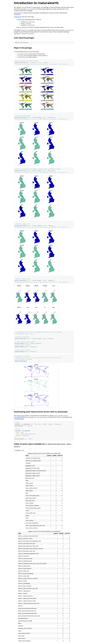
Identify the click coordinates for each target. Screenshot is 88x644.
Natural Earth (18, 13)
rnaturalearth (37, 7)
